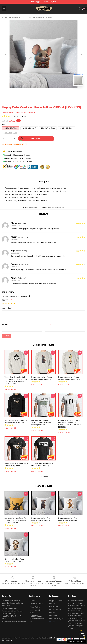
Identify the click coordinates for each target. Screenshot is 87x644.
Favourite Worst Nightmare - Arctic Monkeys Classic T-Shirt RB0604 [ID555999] (42, 423)
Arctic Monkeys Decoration (20, 18)
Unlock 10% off (83, 634)
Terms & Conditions (36, 604)
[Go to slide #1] (38, 93)
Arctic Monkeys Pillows (42, 18)
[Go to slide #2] (49, 93)
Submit (7, 336)
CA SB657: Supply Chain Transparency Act (37, 619)
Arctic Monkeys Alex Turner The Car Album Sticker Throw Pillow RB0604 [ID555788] (15, 520)
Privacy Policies (35, 607)
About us (33, 601)
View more (43, 477)
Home (4, 18)
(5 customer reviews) (19, 116)
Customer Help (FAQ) (57, 619)
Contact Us (53, 616)
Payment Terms (55, 607)
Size (3, 124)
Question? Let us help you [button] (76, 641)
